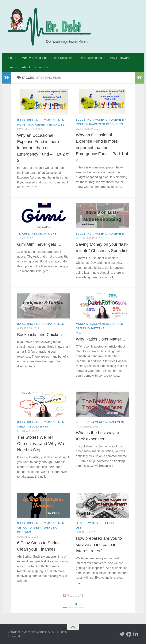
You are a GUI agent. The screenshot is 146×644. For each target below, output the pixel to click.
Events (12, 67)
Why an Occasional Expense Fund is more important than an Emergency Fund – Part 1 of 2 (102, 147)
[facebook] (129, 634)
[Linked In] (136, 634)
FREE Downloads (90, 58)
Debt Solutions (63, 58)
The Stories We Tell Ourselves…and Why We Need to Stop (41, 444)
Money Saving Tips (35, 58)
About (26, 67)
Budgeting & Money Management (41, 120)
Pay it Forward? (121, 58)
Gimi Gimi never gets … (39, 244)
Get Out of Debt (29, 528)
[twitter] (122, 634)
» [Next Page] (81, 604)
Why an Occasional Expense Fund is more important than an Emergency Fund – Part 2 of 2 (43, 148)
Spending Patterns (90, 328)
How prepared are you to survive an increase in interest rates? (99, 545)
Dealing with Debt (89, 523)
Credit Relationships (33, 427)
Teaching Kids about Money (38, 234)
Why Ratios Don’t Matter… (101, 339)
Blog (10, 58)
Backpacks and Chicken (39, 335)
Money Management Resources (41, 125)
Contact (41, 67)
